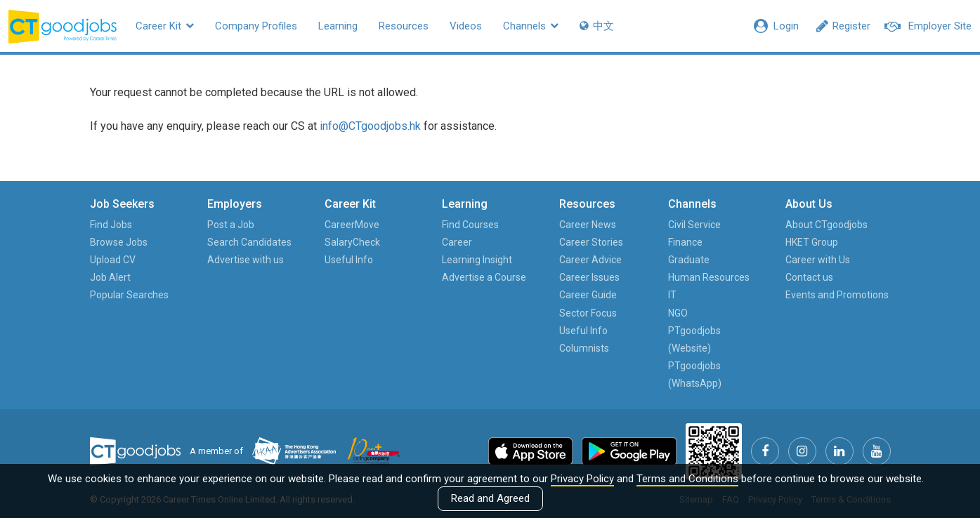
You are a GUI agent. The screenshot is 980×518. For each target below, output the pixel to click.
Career (457, 242)
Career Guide (588, 295)
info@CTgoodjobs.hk (370, 126)
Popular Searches (129, 295)
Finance (685, 242)
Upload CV (113, 260)
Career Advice (590, 260)
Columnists (584, 348)
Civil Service (694, 225)
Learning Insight (477, 260)
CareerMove (352, 225)
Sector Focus (588, 313)
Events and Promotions (837, 295)
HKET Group (812, 242)
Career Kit (165, 26)
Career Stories (591, 242)
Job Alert (110, 277)
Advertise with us (246, 260)
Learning (338, 26)
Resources (404, 26)
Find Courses (470, 225)
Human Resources (709, 277)
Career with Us (818, 260)
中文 (597, 26)
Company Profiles (256, 26)
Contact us (809, 277)
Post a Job (231, 225)
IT (672, 295)
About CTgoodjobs (827, 225)
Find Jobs (111, 225)
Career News (588, 225)
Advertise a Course (484, 277)
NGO (678, 313)
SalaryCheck (352, 242)
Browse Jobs (119, 242)
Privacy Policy (582, 479)
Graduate (689, 260)
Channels (531, 26)
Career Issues (589, 277)
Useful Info (349, 260)
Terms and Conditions (687, 479)
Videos (466, 26)
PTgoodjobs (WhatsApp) (695, 374)
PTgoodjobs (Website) (694, 339)
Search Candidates (249, 242)
